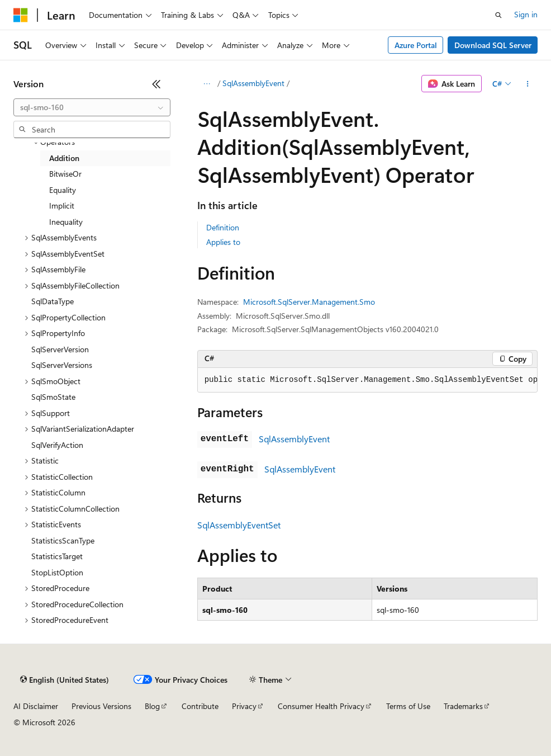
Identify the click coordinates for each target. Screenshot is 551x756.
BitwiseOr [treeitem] (65, 174)
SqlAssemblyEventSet (239, 525)
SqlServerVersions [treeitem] (62, 365)
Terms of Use (408, 706)
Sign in (526, 14)
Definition (223, 227)
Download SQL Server (493, 45)
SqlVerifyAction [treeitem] (57, 445)
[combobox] (92, 107)
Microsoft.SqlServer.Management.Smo (309, 302)
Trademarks (463, 706)
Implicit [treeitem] (62, 205)
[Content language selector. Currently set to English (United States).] (65, 680)
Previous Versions (101, 706)
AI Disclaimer (36, 706)
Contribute (200, 706)
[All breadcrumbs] (207, 84)
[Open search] (498, 15)
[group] (367, 380)
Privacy (244, 706)
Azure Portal (416, 45)
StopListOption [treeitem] (57, 572)
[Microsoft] (21, 15)
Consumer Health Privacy (321, 706)
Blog (152, 706)
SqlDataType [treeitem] (53, 301)
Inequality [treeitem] (66, 222)
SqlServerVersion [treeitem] (60, 349)
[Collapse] (156, 84)
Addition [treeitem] (64, 158)
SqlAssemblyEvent (253, 83)
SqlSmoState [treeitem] (53, 397)
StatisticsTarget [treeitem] (57, 556)
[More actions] (528, 84)
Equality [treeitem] (63, 190)
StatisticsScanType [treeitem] (63, 540)
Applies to (223, 242)
